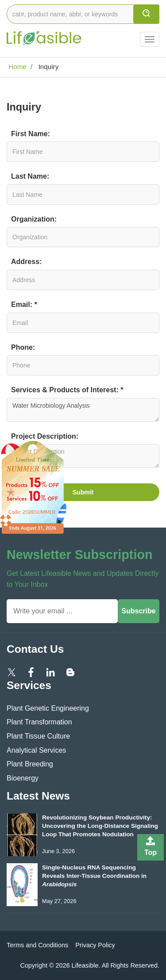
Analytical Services (36, 750)
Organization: (34, 219)
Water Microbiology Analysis (83, 410)
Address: (26, 262)
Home (17, 67)
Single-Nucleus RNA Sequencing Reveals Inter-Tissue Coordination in (94, 876)
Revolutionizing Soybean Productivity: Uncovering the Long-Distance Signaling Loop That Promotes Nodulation (100, 826)
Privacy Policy (95, 945)
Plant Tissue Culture (38, 736)
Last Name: (30, 176)
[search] (146, 14)
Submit (83, 492)
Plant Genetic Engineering (48, 708)
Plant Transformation (39, 722)
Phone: (23, 347)
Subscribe (138, 611)
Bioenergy (23, 778)
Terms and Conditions (37, 945)
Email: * (24, 304)
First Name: (31, 134)
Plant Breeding (30, 764)
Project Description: (45, 436)
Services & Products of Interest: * (67, 390)
